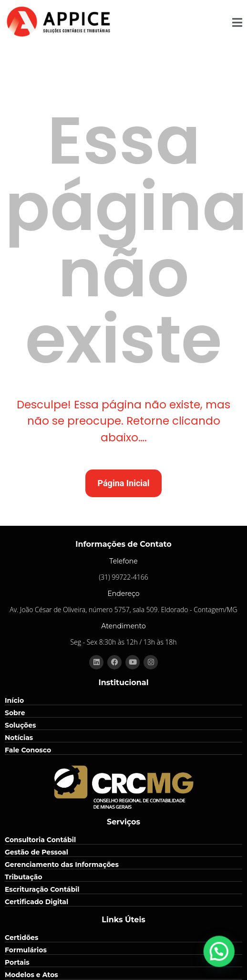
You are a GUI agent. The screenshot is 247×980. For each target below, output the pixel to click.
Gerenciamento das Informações (62, 865)
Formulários (26, 950)
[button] (223, 963)
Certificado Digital (36, 902)
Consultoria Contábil (40, 840)
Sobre (15, 713)
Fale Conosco (28, 750)
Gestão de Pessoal (36, 852)
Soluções (21, 725)
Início (14, 700)
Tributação (24, 877)
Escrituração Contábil (42, 889)
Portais (17, 962)
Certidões (21, 938)
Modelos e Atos (31, 975)
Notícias (19, 738)
